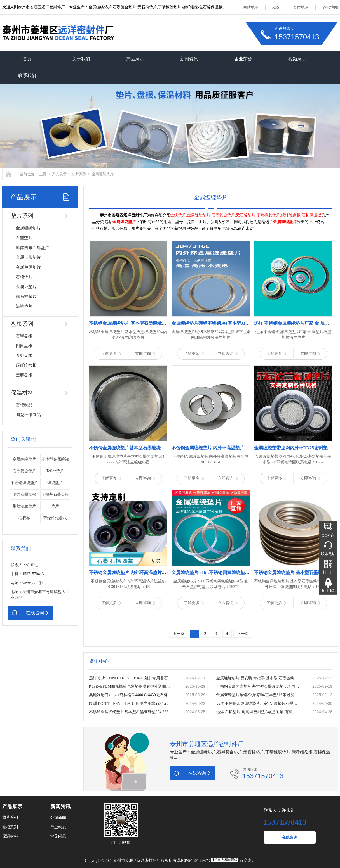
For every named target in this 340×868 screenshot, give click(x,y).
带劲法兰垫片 (24, 506)
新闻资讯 (189, 59)
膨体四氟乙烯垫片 (32, 248)
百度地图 (301, 7)
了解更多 (111, 354)
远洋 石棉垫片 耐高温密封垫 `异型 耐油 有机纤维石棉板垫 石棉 (258, 712)
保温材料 (22, 393)
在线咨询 (290, 837)
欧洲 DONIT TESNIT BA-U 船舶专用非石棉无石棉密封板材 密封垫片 (131, 704)
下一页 (243, 634)
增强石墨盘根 (24, 495)
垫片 (55, 506)
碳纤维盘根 (26, 365)
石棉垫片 (24, 277)
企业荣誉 (243, 59)
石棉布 (24, 518)
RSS (276, 7)
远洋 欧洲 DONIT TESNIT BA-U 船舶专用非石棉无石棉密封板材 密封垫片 (131, 678)
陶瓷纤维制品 (28, 415)
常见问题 (58, 836)
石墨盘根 (24, 336)
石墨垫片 (24, 238)
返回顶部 (328, 591)
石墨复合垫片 (24, 471)
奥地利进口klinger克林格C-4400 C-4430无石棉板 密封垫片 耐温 (131, 695)
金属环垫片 (26, 287)
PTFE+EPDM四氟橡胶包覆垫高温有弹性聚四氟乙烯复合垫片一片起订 (131, 686)
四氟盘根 (24, 346)
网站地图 (251, 7)
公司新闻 (58, 818)
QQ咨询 (328, 535)
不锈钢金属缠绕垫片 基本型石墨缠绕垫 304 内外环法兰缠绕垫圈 (258, 686)
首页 (27, 59)
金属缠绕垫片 (103, 174)
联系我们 (27, 76)
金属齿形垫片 (28, 257)
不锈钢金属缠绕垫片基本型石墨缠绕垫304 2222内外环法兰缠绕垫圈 (131, 712)
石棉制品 (24, 405)
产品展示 (135, 59)
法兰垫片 (24, 306)
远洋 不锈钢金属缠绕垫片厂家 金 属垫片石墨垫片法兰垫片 (258, 704)
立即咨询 (145, 354)
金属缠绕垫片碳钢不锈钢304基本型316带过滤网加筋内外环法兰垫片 (258, 695)
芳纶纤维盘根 (55, 518)
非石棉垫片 (26, 297)
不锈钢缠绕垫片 (24, 483)
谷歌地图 (330, 7)
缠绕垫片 (55, 483)
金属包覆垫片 (28, 267)
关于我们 (81, 59)
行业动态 (58, 827)
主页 (43, 174)
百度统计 (247, 861)
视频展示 (297, 59)
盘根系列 (22, 324)
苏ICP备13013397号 (194, 861)
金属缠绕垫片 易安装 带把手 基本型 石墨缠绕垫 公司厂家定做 (258, 678)
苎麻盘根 (24, 375)
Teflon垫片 (55, 471)
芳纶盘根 (24, 355)
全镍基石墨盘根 (55, 495)
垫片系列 (79, 174)
